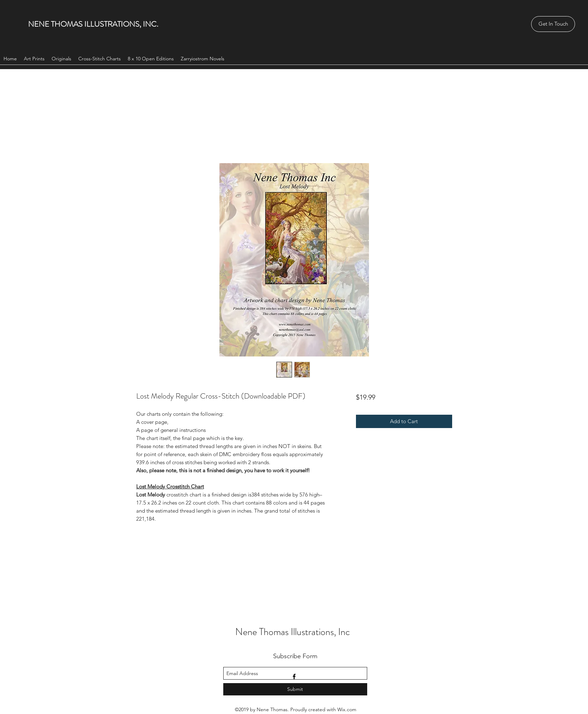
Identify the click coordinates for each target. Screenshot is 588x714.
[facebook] (294, 676)
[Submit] (295, 689)
